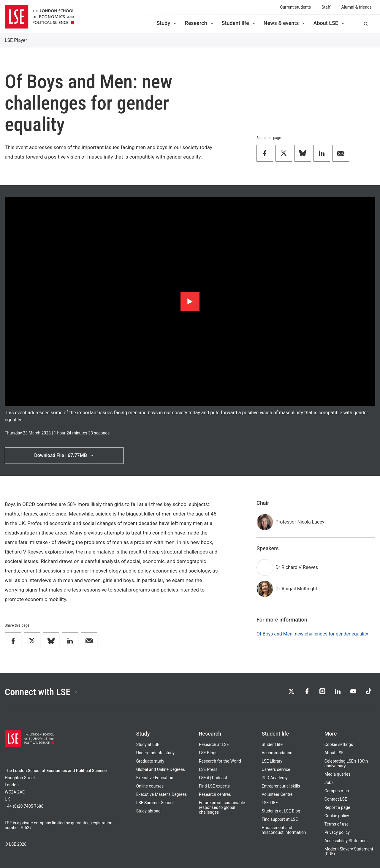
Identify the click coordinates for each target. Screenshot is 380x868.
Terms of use (337, 824)
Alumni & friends (356, 7)
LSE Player (16, 40)
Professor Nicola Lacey (300, 522)
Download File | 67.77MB (64, 455)
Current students (295, 7)
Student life (239, 23)
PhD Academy (275, 778)
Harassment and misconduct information (284, 830)
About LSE (329, 23)
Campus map (337, 791)
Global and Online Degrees (161, 769)
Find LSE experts (214, 786)
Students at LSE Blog (281, 811)
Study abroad (148, 811)
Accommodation (277, 753)
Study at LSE (148, 744)
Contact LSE (336, 799)
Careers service (276, 769)
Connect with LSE (41, 692)
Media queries (338, 774)
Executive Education (155, 778)
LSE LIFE (270, 803)
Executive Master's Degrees (162, 794)
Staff (326, 7)
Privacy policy (337, 832)
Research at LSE (214, 744)
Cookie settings (339, 744)
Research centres (215, 794)
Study (167, 23)
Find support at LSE (280, 819)
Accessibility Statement (346, 841)
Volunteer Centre (277, 794)
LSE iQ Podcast (213, 778)
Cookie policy (337, 816)
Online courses (150, 786)
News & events (285, 23)
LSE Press (208, 769)
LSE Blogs (208, 753)
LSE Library (272, 761)
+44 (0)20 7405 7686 (24, 806)
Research (199, 23)
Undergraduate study (155, 753)
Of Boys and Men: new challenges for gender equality (312, 634)
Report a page (337, 807)
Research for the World (220, 761)
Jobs (329, 782)
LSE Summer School (155, 803)
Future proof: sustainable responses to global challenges (222, 807)
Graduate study (150, 761)
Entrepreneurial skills (281, 786)
